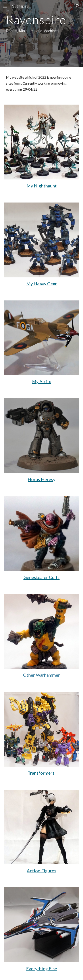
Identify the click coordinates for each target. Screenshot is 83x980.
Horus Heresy (41, 479)
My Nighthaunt (42, 186)
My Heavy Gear (42, 284)
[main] (42, 24)
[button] (5, 6)
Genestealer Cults (41, 577)
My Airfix (41, 381)
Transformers (41, 773)
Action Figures (41, 871)
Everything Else (42, 968)
